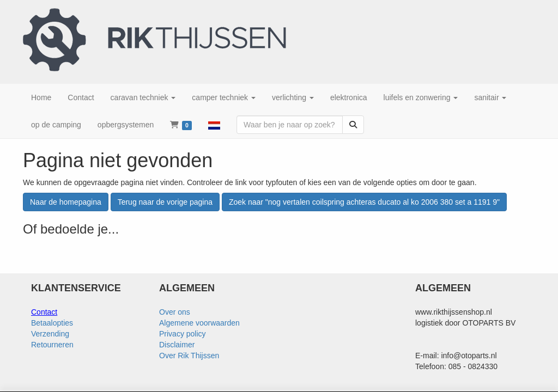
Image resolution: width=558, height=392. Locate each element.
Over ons (175, 312)
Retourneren (52, 345)
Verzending (50, 334)
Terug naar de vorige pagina (165, 202)
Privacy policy (183, 334)
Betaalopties (52, 323)
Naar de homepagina (66, 202)
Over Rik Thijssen (189, 356)
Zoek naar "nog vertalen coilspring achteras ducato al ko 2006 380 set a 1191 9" (364, 202)
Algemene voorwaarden (199, 323)
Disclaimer (177, 345)
